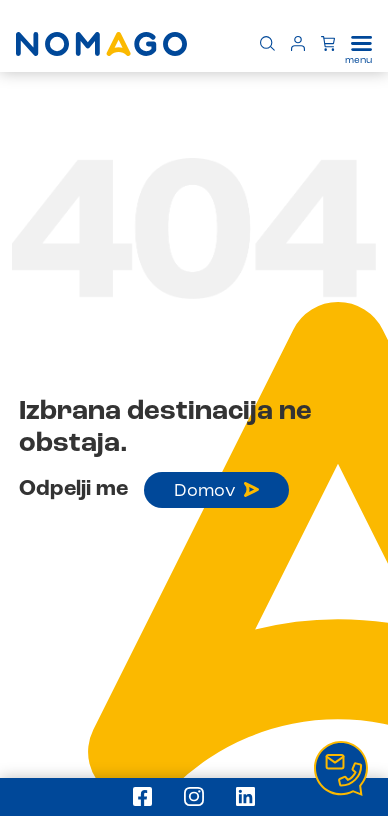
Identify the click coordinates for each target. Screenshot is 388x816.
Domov (216, 491)
